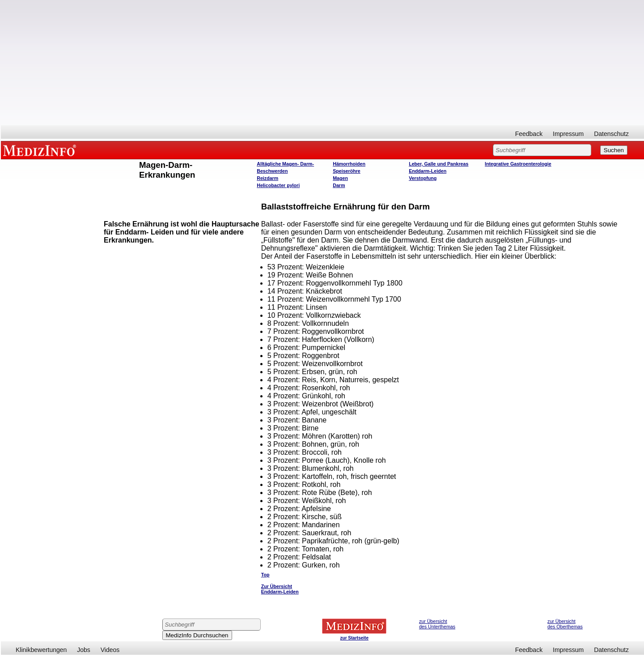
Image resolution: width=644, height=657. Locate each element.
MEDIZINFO (41, 150)
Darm (339, 185)
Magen (340, 178)
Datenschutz (611, 134)
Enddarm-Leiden (428, 171)
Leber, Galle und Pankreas (439, 164)
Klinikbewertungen (41, 650)
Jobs (84, 650)
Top (265, 575)
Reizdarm (267, 178)
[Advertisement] (322, 63)
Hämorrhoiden (349, 164)
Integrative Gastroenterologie (518, 164)
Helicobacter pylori (278, 185)
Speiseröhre (347, 171)
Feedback (529, 134)
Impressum (568, 134)
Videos (110, 650)
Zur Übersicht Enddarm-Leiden (280, 589)
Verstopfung (423, 178)
